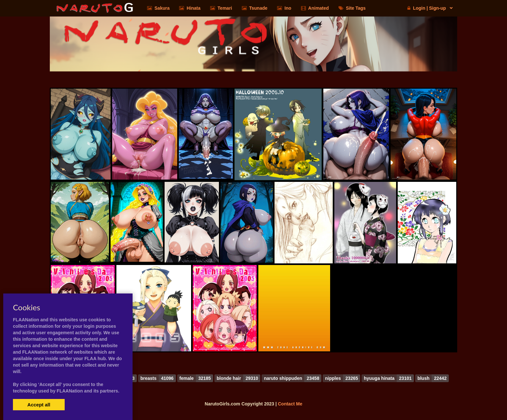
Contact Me (290, 404)
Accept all (39, 405)
